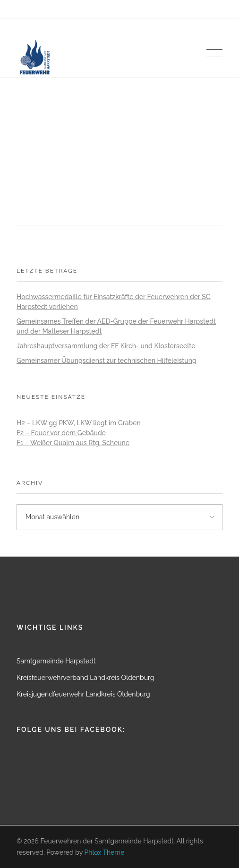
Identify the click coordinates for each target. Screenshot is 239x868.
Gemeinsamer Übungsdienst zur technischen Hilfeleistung (107, 361)
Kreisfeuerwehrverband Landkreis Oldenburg (85, 678)
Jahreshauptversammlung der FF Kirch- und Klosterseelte (106, 346)
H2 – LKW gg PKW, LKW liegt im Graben (79, 423)
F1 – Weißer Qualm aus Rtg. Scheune (73, 443)
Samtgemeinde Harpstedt (56, 661)
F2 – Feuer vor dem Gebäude (61, 433)
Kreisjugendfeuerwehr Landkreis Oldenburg (83, 694)
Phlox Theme (105, 852)
